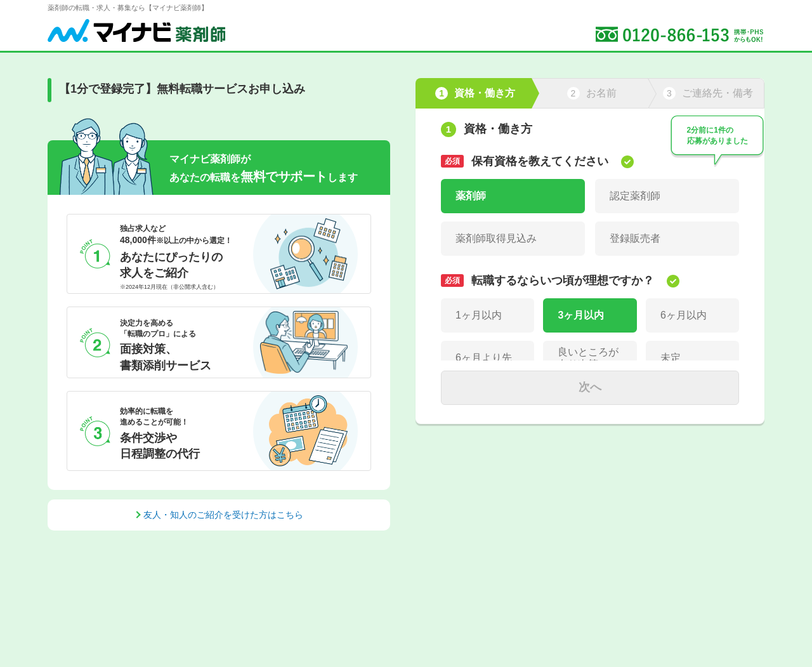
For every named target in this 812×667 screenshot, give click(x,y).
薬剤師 (471, 196)
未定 (671, 358)
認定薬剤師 (635, 196)
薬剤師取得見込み (496, 238)
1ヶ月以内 (479, 315)
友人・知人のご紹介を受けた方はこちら (223, 515)
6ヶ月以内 (684, 315)
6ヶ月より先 (484, 358)
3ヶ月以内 (581, 315)
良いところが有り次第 (588, 358)
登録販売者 (635, 238)
